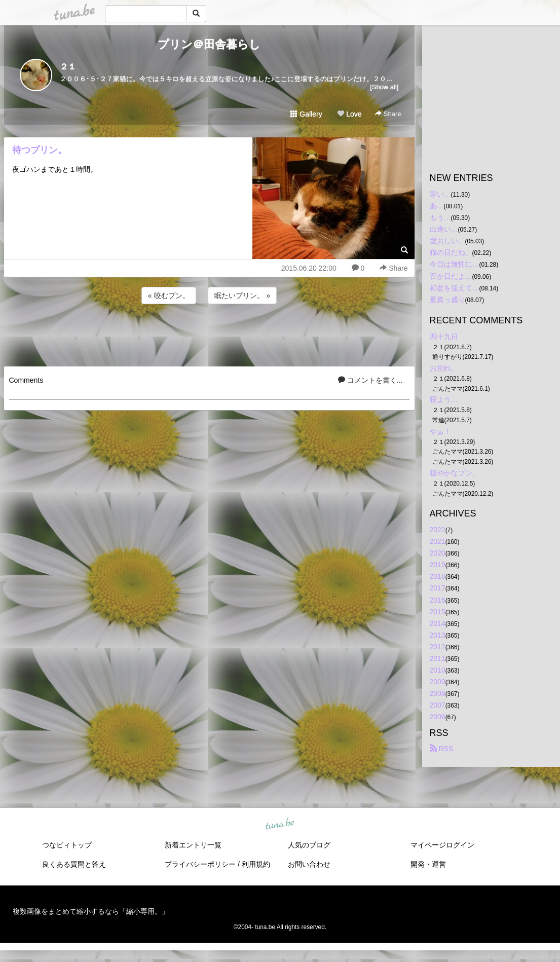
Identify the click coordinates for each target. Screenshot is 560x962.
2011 (438, 658)
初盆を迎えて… (455, 288)
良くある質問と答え (74, 864)
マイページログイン (442, 845)
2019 (438, 565)
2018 (438, 576)
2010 (438, 670)
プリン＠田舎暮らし (209, 44)
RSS (442, 749)
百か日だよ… (451, 276)
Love (349, 114)
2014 (438, 623)
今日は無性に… (455, 264)
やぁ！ (440, 431)
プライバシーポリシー (200, 864)
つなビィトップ (67, 845)
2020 (438, 553)
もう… (440, 217)
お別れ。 (444, 368)
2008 (438, 693)
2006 (438, 717)
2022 (438, 530)
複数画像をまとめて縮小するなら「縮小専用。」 (91, 911)
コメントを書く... (370, 380)
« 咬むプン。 (169, 295)
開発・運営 (428, 864)
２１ (68, 67)
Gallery (306, 114)
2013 (438, 635)
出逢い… (444, 229)
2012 (438, 647)
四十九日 (444, 337)
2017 (438, 588)
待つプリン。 (40, 150)
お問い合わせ (309, 864)
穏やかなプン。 (455, 473)
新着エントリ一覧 (193, 845)
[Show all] (384, 87)
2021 (438, 541)
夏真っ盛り (447, 300)
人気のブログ (309, 845)
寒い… (440, 194)
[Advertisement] (209, 334)
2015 (438, 612)
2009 (438, 682)
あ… (437, 206)
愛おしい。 (447, 241)
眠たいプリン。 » (242, 295)
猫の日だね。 (451, 252)
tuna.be (280, 824)
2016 (438, 600)
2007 (438, 705)
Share (388, 114)
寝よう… (444, 399)
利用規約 (256, 864)
